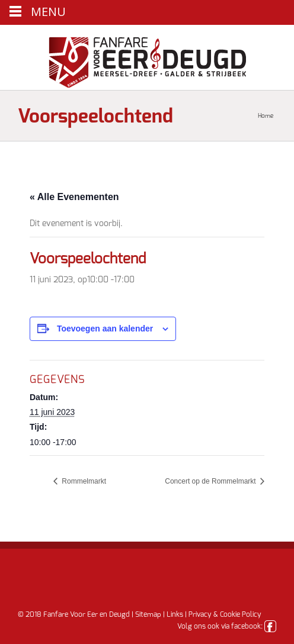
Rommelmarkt (83, 481)
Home (266, 116)
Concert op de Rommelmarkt (211, 481)
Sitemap (148, 614)
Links (175, 614)
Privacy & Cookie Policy (225, 614)
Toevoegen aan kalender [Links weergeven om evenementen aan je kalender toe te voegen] (105, 329)
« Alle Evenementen (74, 197)
